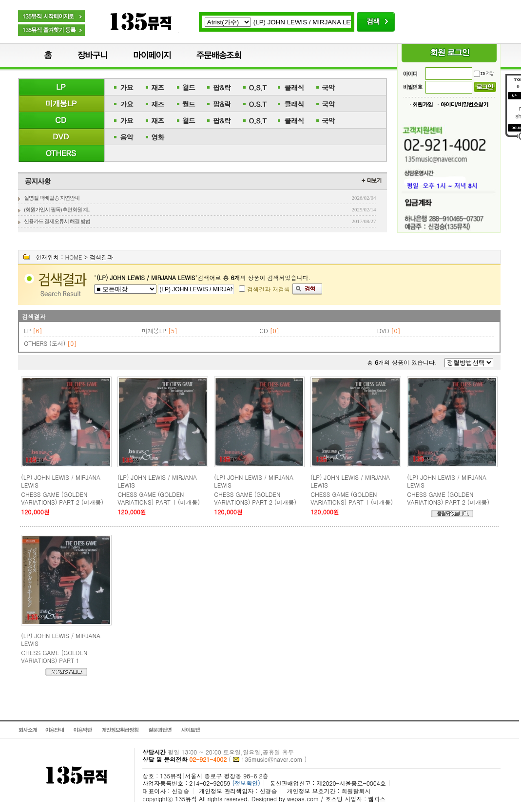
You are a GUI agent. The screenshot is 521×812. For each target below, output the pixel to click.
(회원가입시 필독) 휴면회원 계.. (57, 209)
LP (27, 330)
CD (263, 330)
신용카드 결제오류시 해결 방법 (57, 221)
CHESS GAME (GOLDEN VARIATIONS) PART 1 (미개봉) (159, 498)
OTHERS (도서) (45, 343)
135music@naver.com (272, 759)
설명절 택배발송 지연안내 (52, 198)
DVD (383, 330)
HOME (73, 257)
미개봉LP (154, 330)
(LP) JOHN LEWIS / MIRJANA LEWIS (61, 481)
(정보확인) (246, 783)
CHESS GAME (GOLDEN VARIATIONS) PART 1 (54, 656)
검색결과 (34, 316)
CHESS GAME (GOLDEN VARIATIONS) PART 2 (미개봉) (62, 498)
